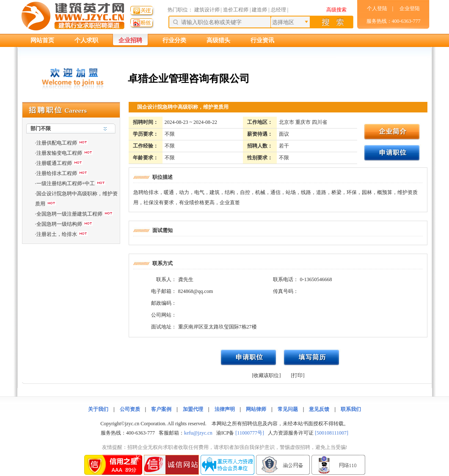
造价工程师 (236, 10)
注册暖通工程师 (54, 163)
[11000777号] (250, 433)
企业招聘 (130, 40)
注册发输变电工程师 (59, 153)
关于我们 (98, 409)
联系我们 (351, 409)
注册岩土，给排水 (57, 234)
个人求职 (86, 40)
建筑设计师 (208, 10)
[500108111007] (332, 433)
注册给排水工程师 (57, 173)
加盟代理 (193, 409)
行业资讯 (262, 40)
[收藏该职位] (267, 375)
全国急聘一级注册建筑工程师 (69, 214)
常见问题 (288, 409)
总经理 (278, 10)
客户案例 (161, 409)
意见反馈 (319, 409)
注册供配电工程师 (57, 143)
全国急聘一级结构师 (59, 224)
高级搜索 (336, 10)
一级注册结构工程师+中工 (66, 183)
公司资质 (130, 409)
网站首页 (42, 40)
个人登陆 (377, 8)
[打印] (298, 375)
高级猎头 (218, 40)
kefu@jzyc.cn (198, 433)
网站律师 (256, 409)
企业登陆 (410, 8)
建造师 (259, 10)
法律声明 (225, 409)
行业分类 (174, 40)
